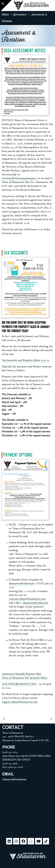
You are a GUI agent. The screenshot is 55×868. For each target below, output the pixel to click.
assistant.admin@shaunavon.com (27, 599)
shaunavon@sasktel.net (22, 583)
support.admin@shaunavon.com (20, 702)
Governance (20, 14)
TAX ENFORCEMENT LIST (19, 684)
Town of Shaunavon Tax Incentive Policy (25, 678)
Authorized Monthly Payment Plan (22, 674)
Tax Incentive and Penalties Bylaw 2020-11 (26, 360)
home (5, 14)
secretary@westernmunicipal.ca (19, 178)
